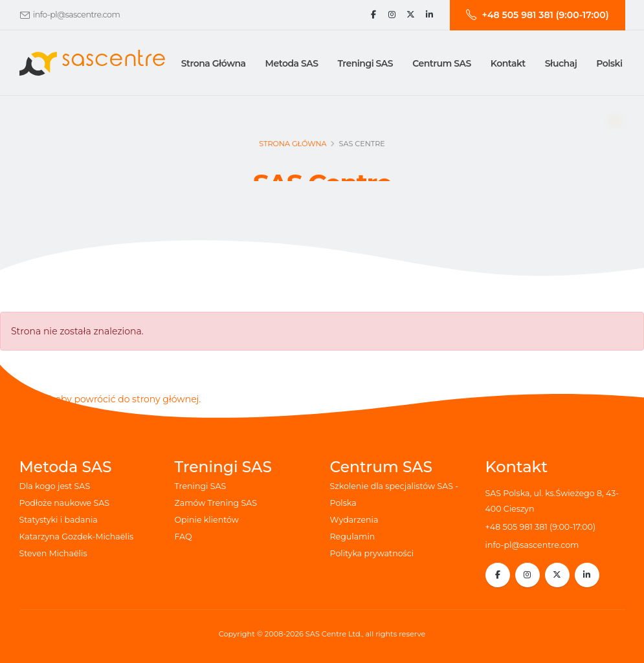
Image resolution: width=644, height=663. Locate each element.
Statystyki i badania (59, 520)
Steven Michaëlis (53, 553)
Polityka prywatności (372, 553)
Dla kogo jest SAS (55, 486)
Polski (609, 63)
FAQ (183, 537)
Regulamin (353, 537)
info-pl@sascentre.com (76, 15)
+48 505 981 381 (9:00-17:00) (541, 527)
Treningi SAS (201, 486)
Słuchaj (561, 63)
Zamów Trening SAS (216, 503)
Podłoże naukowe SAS (65, 503)
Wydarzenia (354, 520)
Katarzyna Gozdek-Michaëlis (77, 537)
